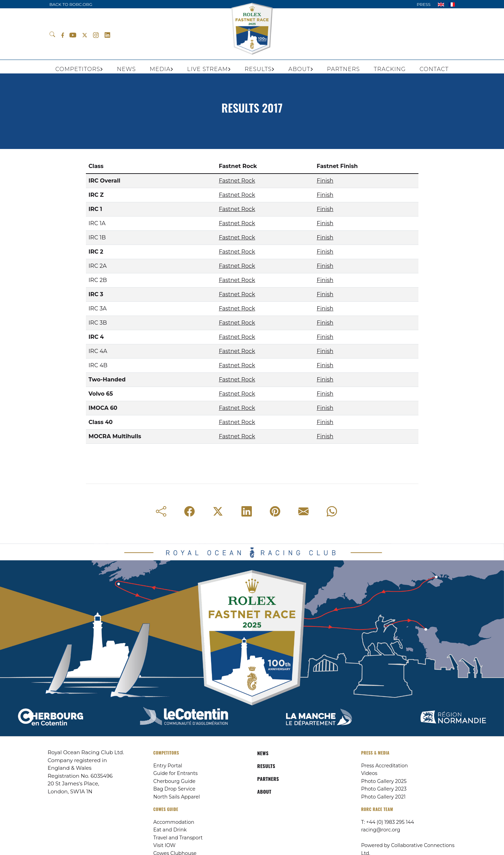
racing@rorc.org (381, 830)
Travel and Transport (178, 838)
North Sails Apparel (177, 797)
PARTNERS (268, 779)
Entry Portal (168, 766)
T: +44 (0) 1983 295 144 (388, 822)
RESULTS (266, 766)
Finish (325, 181)
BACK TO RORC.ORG (71, 4)
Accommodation (174, 822)
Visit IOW (165, 845)
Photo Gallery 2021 (383, 797)
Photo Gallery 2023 (384, 789)
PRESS (424, 4)
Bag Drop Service (174, 789)
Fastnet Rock (237, 181)
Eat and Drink (170, 830)
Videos (369, 773)
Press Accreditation (385, 766)
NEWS (263, 753)
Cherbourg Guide (175, 781)
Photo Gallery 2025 (384, 781)
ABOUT (264, 791)
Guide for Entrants (176, 773)
